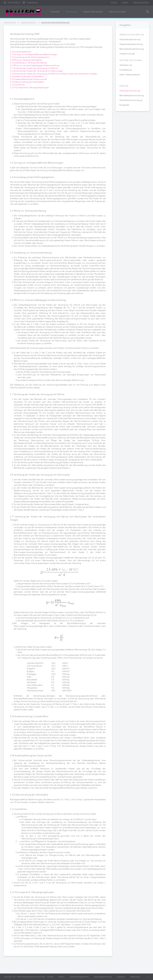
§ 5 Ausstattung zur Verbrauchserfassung (28, 63)
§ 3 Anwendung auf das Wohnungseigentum (30, 57)
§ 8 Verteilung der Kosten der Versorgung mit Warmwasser (37, 71)
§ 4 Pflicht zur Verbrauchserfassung (26, 60)
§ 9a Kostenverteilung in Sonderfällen (27, 76)
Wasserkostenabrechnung (131, 44)
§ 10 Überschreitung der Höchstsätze (27, 82)
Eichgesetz (124, 105)
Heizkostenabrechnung (130, 39)
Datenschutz (135, 977)
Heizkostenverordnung (130, 91)
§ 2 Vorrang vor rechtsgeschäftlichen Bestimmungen (34, 54)
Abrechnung (71, 12)
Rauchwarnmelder (118, 12)
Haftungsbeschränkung (103, 977)
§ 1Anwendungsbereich (21, 52)
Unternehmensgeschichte (79, 977)
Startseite (55, 12)
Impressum (121, 977)
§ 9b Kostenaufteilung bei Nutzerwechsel (28, 79)
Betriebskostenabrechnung (132, 49)
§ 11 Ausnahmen (17, 85)
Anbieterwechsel (127, 54)
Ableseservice (126, 65)
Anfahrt (125, 3)
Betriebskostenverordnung (132, 95)
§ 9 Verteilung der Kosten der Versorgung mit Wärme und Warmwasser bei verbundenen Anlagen (54, 74)
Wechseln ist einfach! (141, 3)
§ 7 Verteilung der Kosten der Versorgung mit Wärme (34, 68)
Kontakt (114, 3)
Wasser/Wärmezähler (93, 12)
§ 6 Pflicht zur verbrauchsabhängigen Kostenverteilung (35, 65)
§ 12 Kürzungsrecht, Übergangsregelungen (29, 87)
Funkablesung (126, 70)
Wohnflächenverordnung (131, 100)
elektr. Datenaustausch (130, 74)
